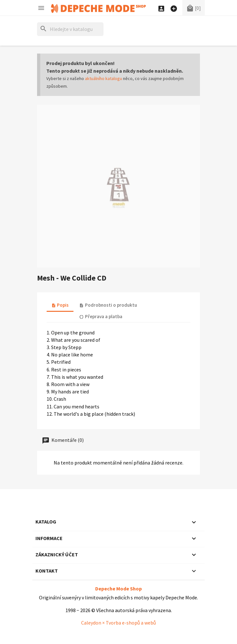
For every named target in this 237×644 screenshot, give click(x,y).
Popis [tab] (60, 305)
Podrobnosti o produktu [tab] (108, 305)
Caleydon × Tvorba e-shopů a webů (118, 623)
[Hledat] (70, 29)
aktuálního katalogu (103, 78)
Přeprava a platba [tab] (101, 316)
